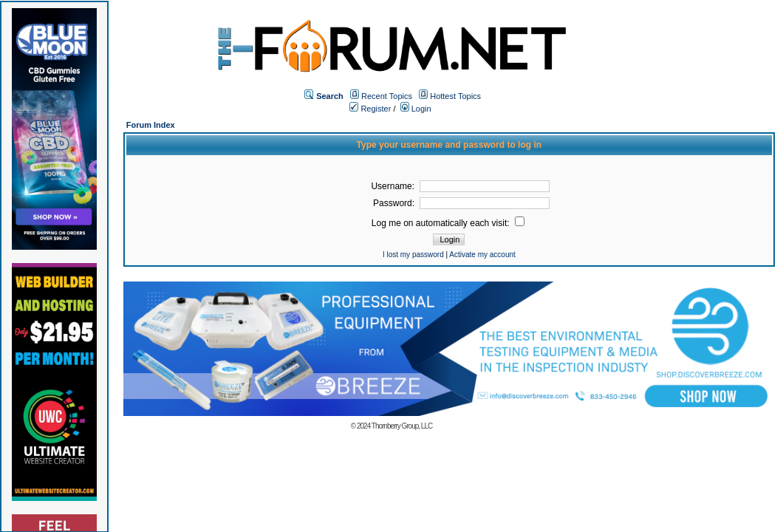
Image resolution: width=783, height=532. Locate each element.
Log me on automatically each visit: (448, 223)
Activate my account (482, 255)
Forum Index (151, 125)
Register (370, 109)
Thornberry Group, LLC (402, 426)
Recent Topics (387, 96)
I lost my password (413, 255)
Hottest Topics (455, 96)
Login (416, 109)
